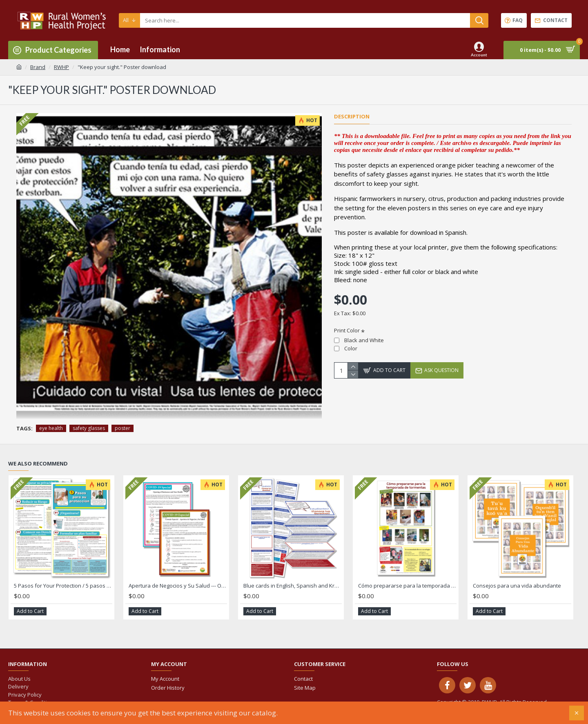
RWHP (61, 67)
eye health (51, 428)
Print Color (347, 330)
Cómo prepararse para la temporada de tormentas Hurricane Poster (407, 586)
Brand (38, 67)
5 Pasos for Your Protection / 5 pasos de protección (63, 586)
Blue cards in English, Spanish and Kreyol (293, 586)
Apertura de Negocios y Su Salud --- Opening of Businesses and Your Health (178, 586)
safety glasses (89, 428)
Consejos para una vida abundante (517, 586)
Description (352, 117)
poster (122, 428)
